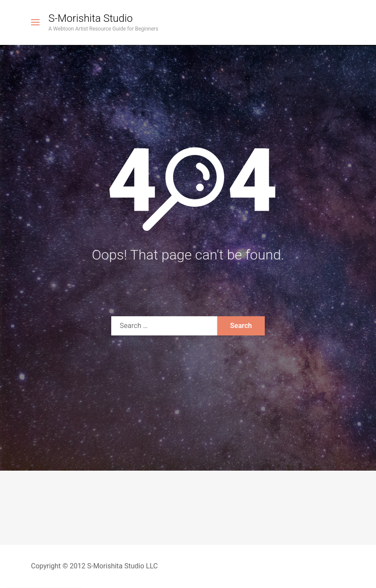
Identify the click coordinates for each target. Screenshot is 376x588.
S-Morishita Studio (91, 18)
